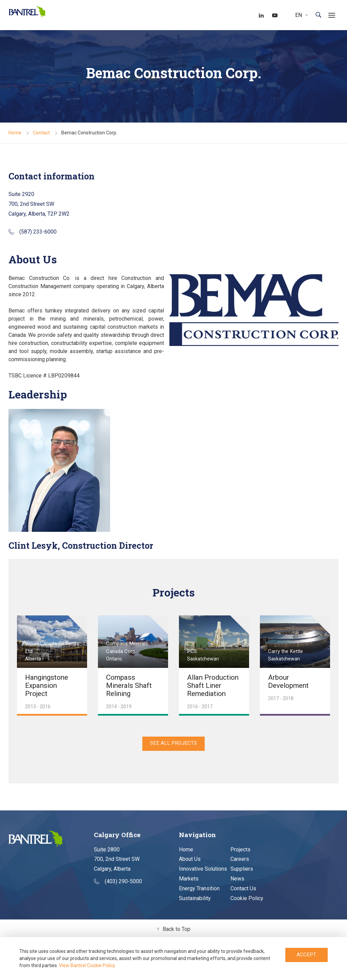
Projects (240, 853)
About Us (190, 862)
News (237, 882)
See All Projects (174, 745)
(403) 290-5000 (118, 885)
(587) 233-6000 (33, 232)
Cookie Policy (247, 901)
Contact (41, 133)
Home (15, 133)
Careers (240, 862)
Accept (307, 956)
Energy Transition (199, 891)
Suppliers (242, 872)
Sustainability (195, 901)
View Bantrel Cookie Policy (87, 965)
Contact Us (243, 891)
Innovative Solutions (203, 872)
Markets (189, 882)
